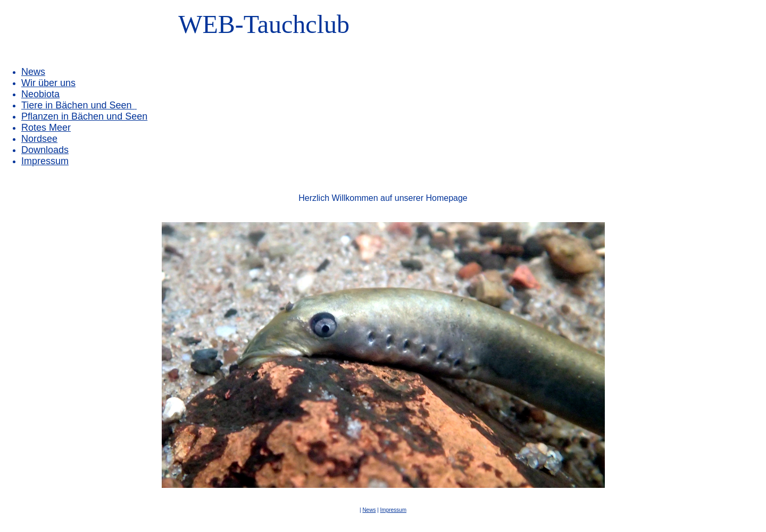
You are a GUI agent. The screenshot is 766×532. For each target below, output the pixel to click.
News (33, 72)
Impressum (393, 510)
